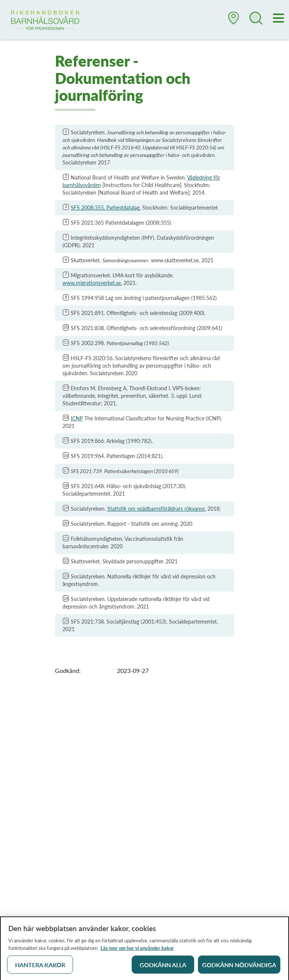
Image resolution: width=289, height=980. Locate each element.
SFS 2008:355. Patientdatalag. (106, 208)
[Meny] (279, 19)
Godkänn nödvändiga (239, 967)
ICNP (77, 418)
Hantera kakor (40, 967)
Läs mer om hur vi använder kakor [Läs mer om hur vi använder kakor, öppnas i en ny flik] (137, 950)
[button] (234, 21)
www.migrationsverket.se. (92, 283)
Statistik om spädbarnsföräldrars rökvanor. (157, 509)
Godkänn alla (163, 967)
